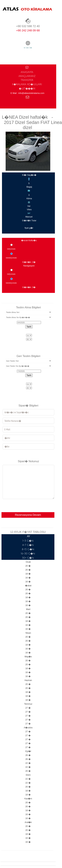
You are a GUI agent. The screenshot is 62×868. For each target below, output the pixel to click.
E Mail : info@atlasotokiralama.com (27, 93)
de (31, 48)
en (27, 48)
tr (25, 48)
